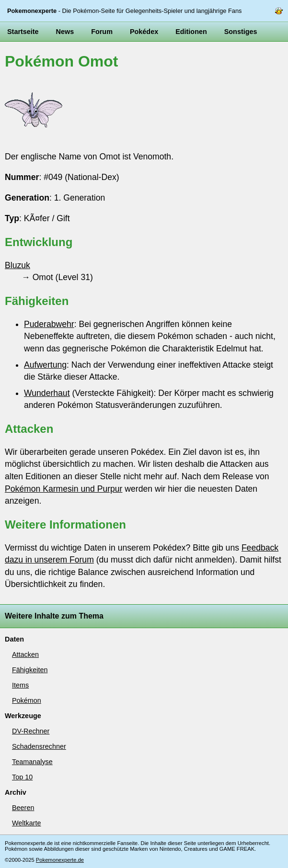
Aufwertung (45, 365)
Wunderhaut (47, 393)
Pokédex (144, 32)
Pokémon (27, 700)
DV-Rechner (31, 731)
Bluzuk (17, 265)
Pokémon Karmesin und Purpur (63, 489)
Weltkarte (27, 823)
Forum (102, 32)
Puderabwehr (49, 324)
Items (20, 685)
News (65, 32)
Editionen (191, 32)
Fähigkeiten (30, 670)
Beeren (23, 808)
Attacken (25, 654)
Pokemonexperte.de (60, 860)
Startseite (23, 32)
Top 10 (22, 777)
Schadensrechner (39, 746)
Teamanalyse (32, 762)
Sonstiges (241, 32)
